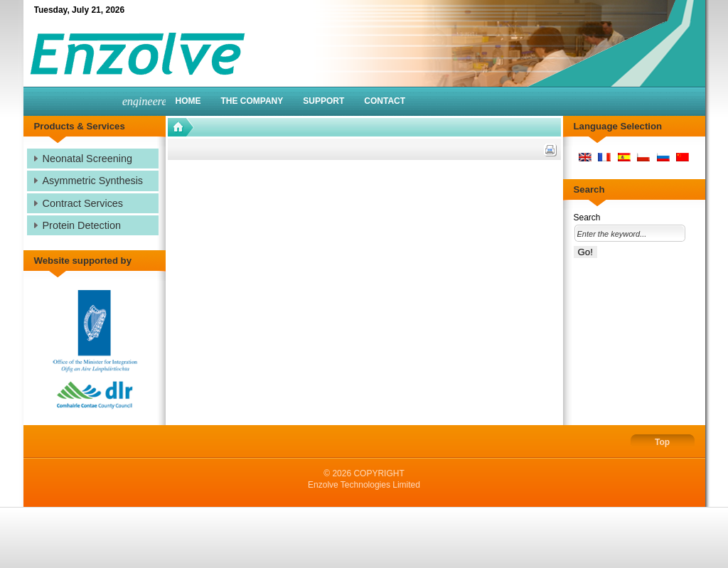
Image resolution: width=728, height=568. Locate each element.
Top (662, 442)
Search (587, 218)
